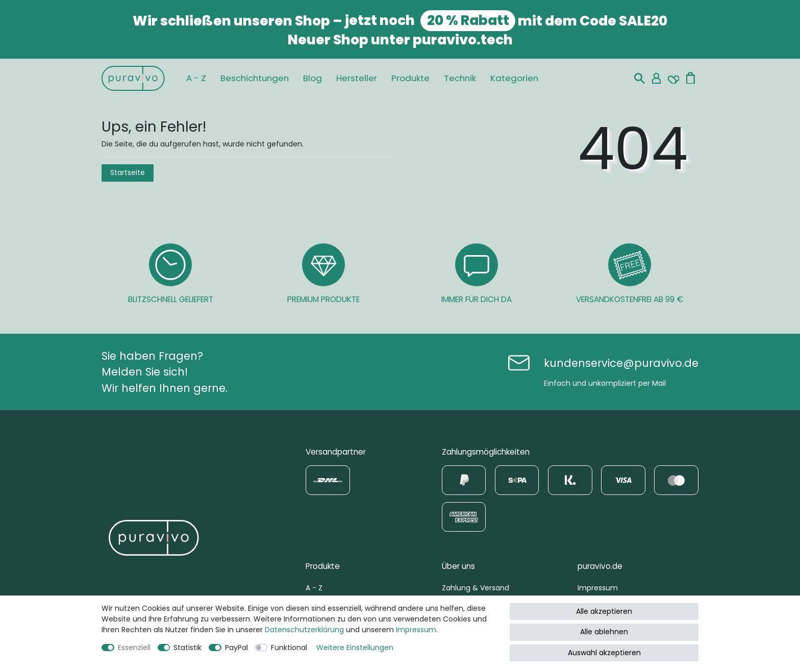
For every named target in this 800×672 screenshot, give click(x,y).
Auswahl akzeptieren (604, 653)
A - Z (196, 78)
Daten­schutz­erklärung (304, 630)
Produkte (410, 78)
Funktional (289, 648)
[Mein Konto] (656, 78)
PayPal (236, 648)
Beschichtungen (255, 78)
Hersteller (357, 78)
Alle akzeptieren (604, 611)
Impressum (598, 588)
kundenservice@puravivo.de (621, 363)
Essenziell (134, 648)
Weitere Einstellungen (355, 648)
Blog (312, 78)
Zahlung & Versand (476, 588)
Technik (460, 78)
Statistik (187, 648)
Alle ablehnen (604, 632)
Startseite (128, 172)
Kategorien (514, 78)
